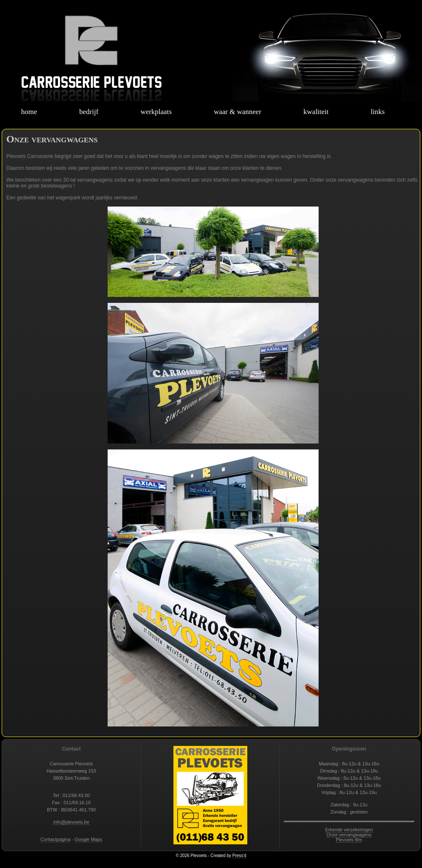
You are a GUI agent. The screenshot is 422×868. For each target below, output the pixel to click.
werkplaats (156, 112)
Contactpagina (55, 839)
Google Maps (88, 839)
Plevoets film (349, 840)
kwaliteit (316, 112)
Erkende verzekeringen (349, 830)
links (378, 112)
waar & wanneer (238, 112)
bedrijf (89, 112)
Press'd (239, 856)
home (29, 112)
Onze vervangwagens (349, 835)
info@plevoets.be (71, 822)
